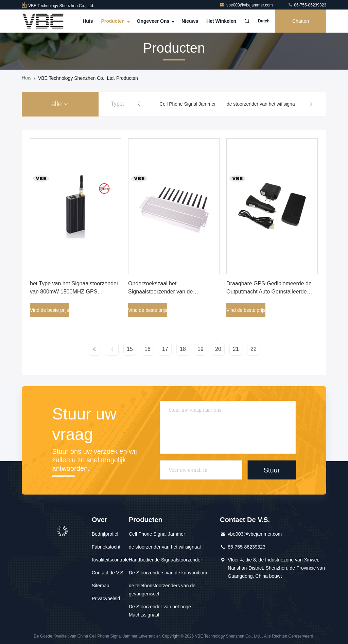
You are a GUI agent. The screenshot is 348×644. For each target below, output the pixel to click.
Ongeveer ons (155, 21)
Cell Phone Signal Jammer (188, 104)
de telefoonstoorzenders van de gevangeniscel (162, 590)
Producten (115, 21)
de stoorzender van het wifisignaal (263, 104)
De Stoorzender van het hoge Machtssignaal (160, 611)
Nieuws (190, 21)
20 (218, 349)
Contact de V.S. (108, 573)
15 (130, 349)
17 (165, 349)
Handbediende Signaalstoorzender (166, 560)
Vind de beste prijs (49, 310)
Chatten (301, 21)
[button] (139, 104)
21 (236, 349)
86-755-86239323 (307, 5)
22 (254, 349)
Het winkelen (221, 21)
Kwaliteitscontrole (110, 560)
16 (147, 349)
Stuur (272, 470)
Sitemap (100, 586)
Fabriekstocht (106, 547)
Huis (88, 21)
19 (201, 349)
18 (183, 349)
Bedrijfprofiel (105, 534)
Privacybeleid (106, 598)
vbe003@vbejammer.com (247, 5)
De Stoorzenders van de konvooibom (168, 573)
